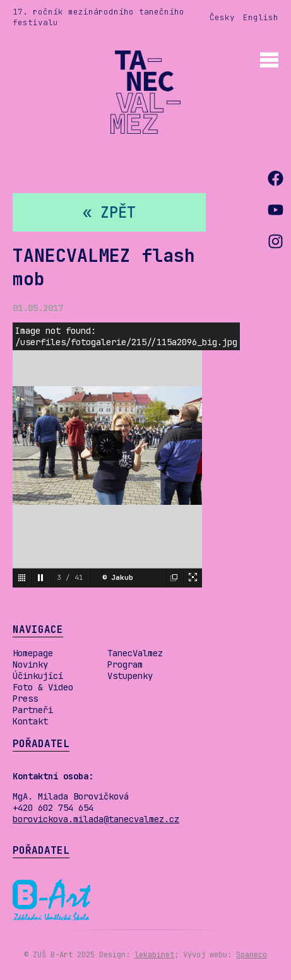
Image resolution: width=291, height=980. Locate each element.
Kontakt (30, 721)
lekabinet (154, 955)
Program (125, 664)
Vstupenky (130, 676)
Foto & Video (43, 687)
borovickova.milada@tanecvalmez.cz (96, 819)
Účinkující (38, 676)
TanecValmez (135, 653)
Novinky (30, 664)
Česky (222, 17)
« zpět (109, 212)
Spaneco (252, 955)
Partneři (33, 710)
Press (25, 699)
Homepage (33, 653)
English (261, 17)
